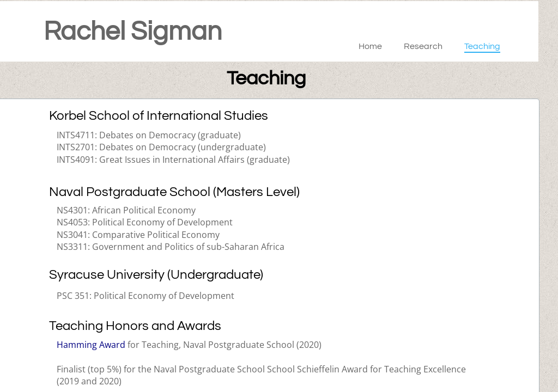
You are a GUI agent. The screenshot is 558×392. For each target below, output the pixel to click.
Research (423, 46)
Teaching (482, 46)
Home (370, 46)
